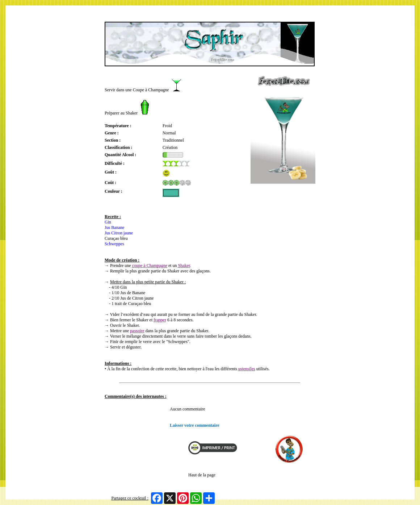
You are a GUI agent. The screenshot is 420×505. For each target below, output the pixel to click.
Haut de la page (202, 475)
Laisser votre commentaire (195, 425)
